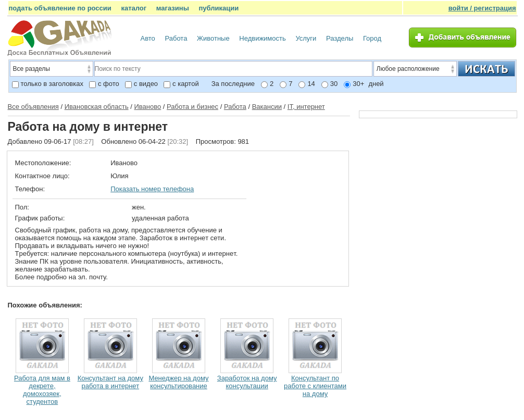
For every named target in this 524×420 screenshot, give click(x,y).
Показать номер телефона (152, 189)
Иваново (148, 107)
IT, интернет (306, 107)
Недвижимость (262, 38)
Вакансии (267, 107)
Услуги (306, 38)
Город (372, 38)
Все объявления (33, 107)
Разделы (340, 38)
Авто (148, 38)
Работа (176, 38)
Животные (213, 38)
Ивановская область (97, 107)
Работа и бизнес (192, 107)
